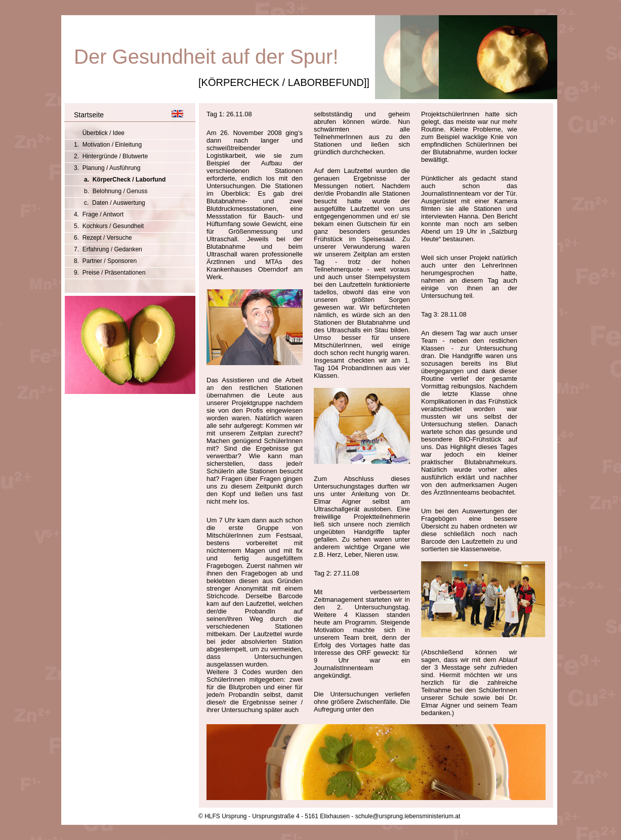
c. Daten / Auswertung (115, 203)
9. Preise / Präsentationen (110, 273)
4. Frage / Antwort (99, 214)
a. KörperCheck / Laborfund (125, 180)
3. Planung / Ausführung (107, 168)
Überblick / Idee (99, 133)
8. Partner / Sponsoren (105, 261)
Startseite (89, 115)
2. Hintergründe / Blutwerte (111, 156)
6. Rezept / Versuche (103, 238)
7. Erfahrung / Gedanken (108, 249)
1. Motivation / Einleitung (108, 145)
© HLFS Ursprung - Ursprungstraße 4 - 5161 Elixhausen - (276, 816)
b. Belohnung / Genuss (116, 191)
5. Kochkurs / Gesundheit (109, 226)
